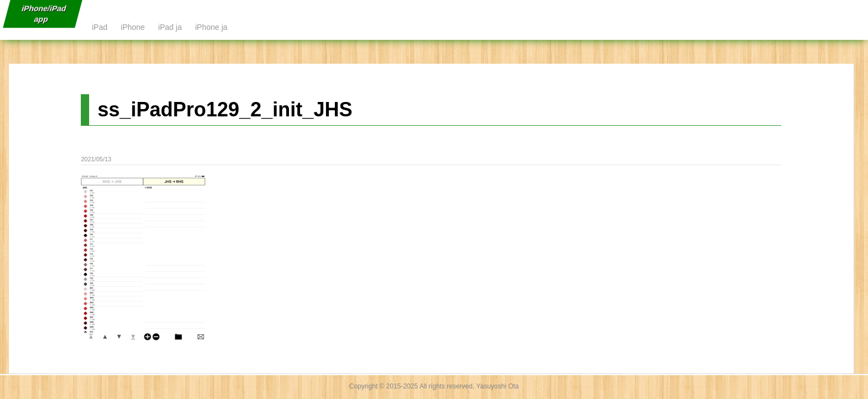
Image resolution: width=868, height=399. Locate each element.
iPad (100, 27)
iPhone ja (211, 27)
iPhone (133, 27)
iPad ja (170, 27)
